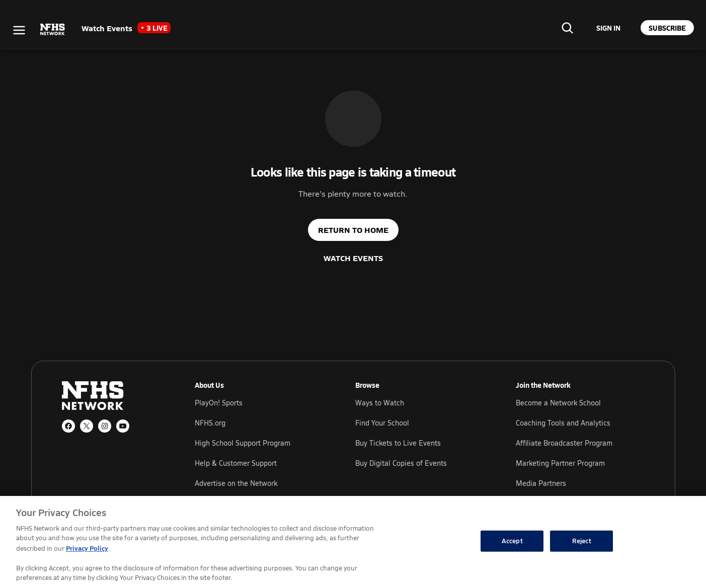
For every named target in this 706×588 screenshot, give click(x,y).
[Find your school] (567, 28)
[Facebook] (68, 426)
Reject (582, 541)
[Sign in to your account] (608, 28)
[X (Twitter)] (87, 426)
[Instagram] (105, 426)
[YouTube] (123, 426)
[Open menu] (19, 30)
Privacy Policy (87, 548)
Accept (512, 541)
